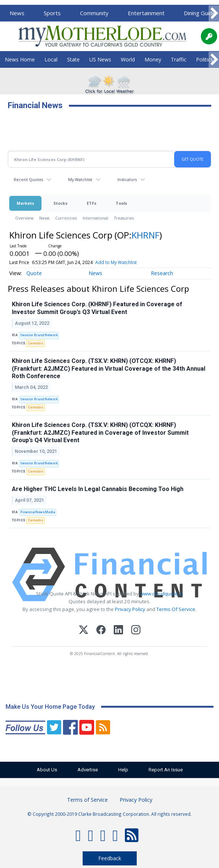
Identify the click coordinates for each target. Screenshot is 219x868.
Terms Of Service (176, 609)
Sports (52, 13)
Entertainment (146, 13)
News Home (20, 59)
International (95, 218)
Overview (24, 218)
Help (123, 770)
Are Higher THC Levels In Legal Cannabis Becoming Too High (98, 489)
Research (162, 273)
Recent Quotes (28, 179)
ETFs (92, 203)
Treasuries (124, 218)
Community (94, 13)
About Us (47, 770)
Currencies (66, 218)
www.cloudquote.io (162, 594)
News (17, 13)
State (73, 59)
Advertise (88, 770)
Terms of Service (87, 800)
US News (100, 59)
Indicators (127, 179)
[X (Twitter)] (84, 631)
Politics (205, 59)
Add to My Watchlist (116, 262)
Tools (121, 203)
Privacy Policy (130, 609)
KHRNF (145, 235)
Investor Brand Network (39, 335)
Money (153, 59)
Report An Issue (166, 770)
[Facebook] (101, 631)
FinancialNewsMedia (38, 512)
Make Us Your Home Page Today (50, 707)
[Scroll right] (214, 14)
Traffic (179, 59)
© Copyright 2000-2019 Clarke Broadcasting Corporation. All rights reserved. (109, 814)
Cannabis (36, 343)
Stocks (60, 203)
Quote (34, 273)
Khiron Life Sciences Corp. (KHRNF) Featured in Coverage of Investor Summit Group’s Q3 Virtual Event (97, 308)
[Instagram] (136, 631)
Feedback (110, 858)
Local (51, 59)
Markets (25, 203)
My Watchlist (80, 179)
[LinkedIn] (118, 631)
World (128, 59)
